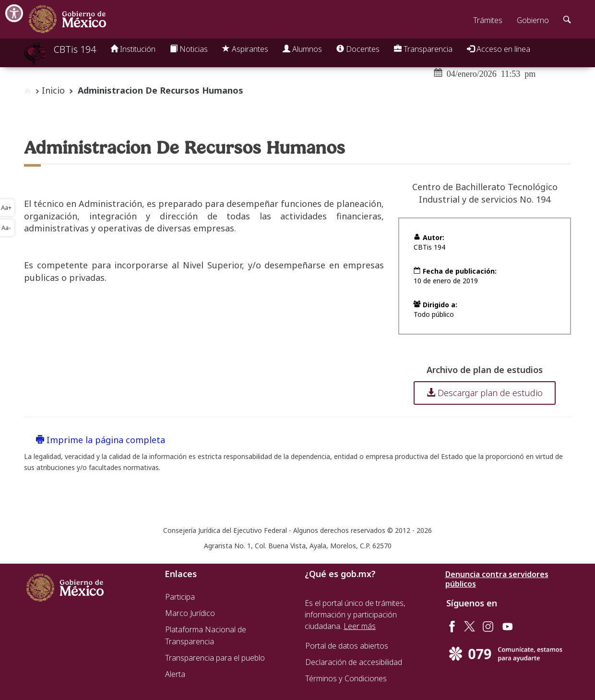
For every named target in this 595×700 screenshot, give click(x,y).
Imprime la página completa (101, 440)
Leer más (360, 626)
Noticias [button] (189, 49)
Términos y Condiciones (346, 678)
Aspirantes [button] (245, 49)
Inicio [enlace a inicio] (53, 90)
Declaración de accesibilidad (354, 662)
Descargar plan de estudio (485, 393)
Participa (180, 597)
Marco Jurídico (190, 613)
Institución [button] (133, 49)
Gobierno (533, 20)
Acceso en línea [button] (499, 49)
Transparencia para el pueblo (215, 658)
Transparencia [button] (423, 49)
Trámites (488, 20)
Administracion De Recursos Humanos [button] (161, 90)
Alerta (175, 674)
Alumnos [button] (302, 49)
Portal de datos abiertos (347, 646)
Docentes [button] (358, 49)
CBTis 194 (75, 49)
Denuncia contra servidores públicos (497, 579)
